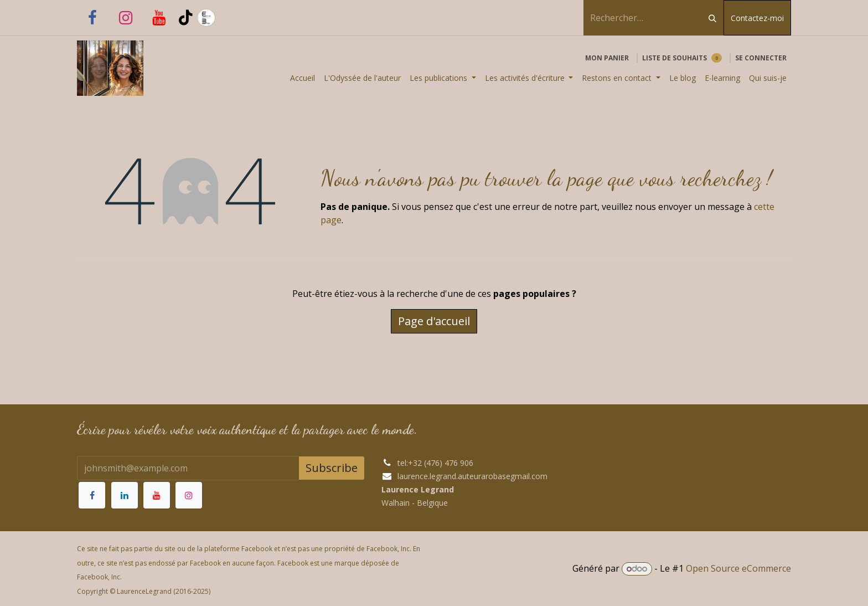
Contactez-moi (757, 18)
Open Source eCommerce (738, 568)
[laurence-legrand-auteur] (233, 18)
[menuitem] (303, 78)
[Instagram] (126, 18)
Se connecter (761, 58)
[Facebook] (92, 18)
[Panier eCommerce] (607, 58)
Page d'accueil (434, 321)
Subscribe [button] (332, 468)
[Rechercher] (712, 18)
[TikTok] (186, 18)
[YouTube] (159, 18)
